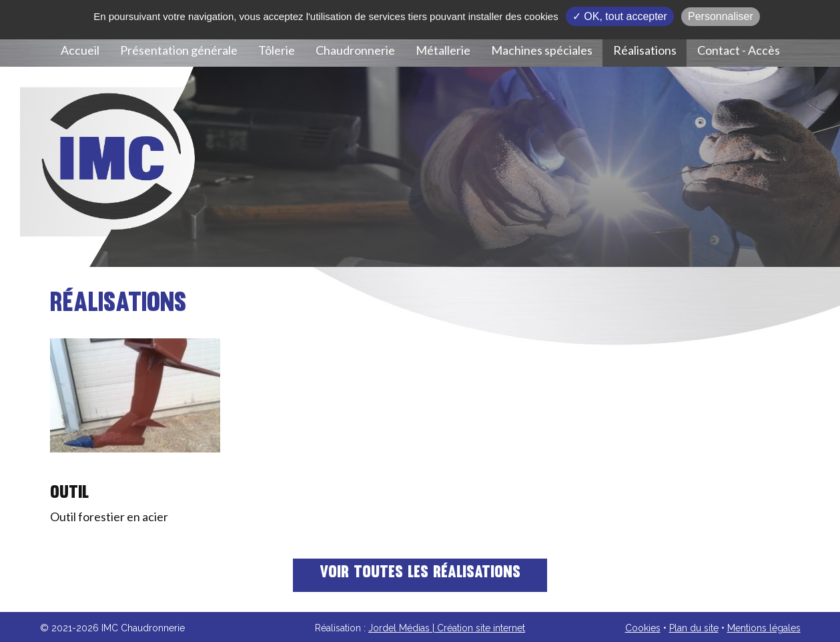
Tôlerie (277, 50)
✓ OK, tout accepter (620, 16)
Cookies (643, 628)
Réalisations (645, 50)
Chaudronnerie (355, 50)
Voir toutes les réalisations (420, 573)
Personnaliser (721, 16)
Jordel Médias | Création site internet (447, 628)
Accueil (80, 50)
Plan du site (694, 628)
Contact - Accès (739, 50)
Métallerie (443, 50)
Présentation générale (179, 50)
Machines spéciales (542, 50)
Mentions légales (764, 628)
